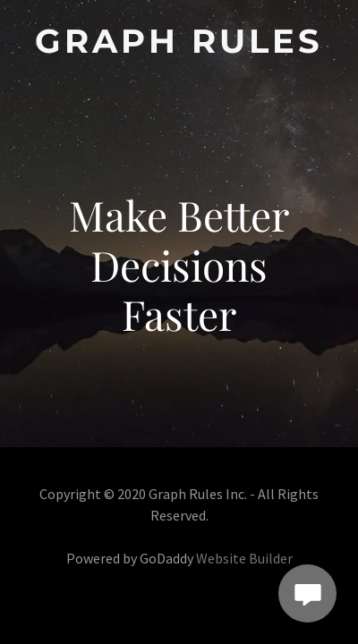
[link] (179, 41)
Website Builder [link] (244, 558)
